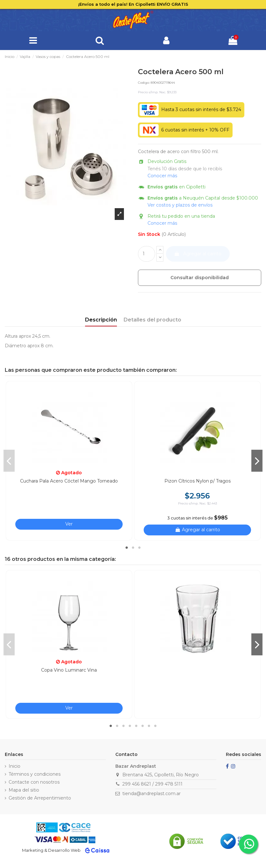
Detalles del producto (152, 320)
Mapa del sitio (24, 790)
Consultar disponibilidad (200, 278)
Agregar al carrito (198, 254)
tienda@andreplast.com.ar (151, 794)
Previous (9, 461)
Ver (69, 524)
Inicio (14, 766)
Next (257, 461)
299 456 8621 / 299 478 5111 (152, 784)
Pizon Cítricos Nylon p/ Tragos (198, 481)
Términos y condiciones (35, 774)
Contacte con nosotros (34, 782)
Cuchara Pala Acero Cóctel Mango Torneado (69, 481)
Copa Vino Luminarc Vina (69, 670)
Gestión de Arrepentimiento (40, 798)
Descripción (101, 320)
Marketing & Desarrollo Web (51, 850)
